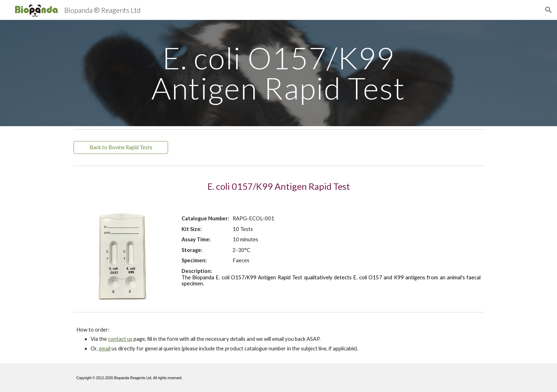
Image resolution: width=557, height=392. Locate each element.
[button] (548, 10)
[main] (278, 73)
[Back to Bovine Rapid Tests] (121, 147)
